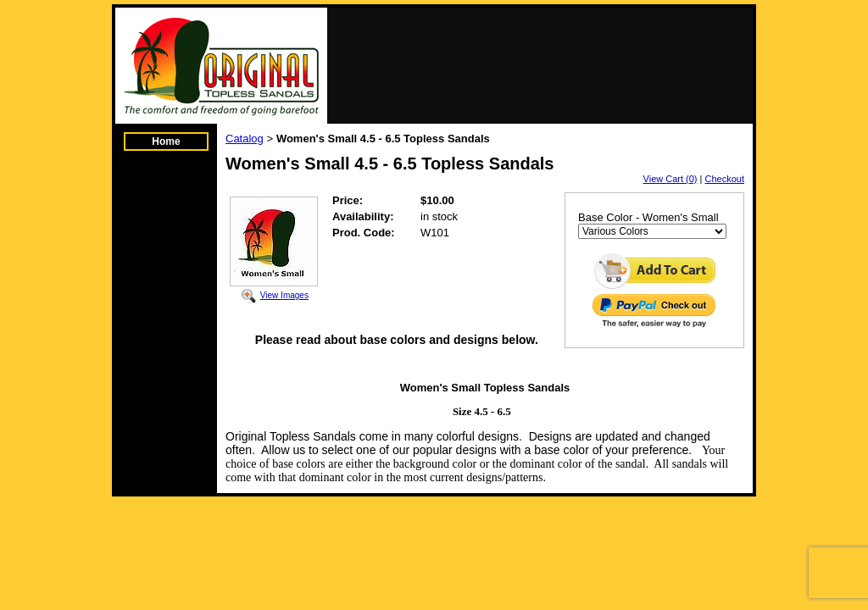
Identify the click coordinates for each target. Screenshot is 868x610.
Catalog (245, 139)
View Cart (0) (670, 179)
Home (166, 141)
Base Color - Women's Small (648, 217)
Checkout (725, 179)
